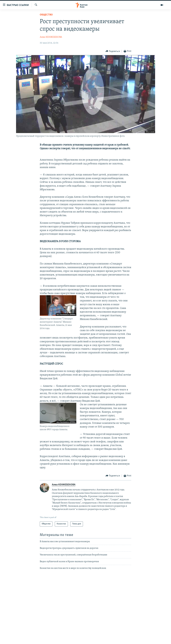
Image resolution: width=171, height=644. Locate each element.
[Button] (113, 51)
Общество (46, 15)
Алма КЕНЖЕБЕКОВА (51, 37)
